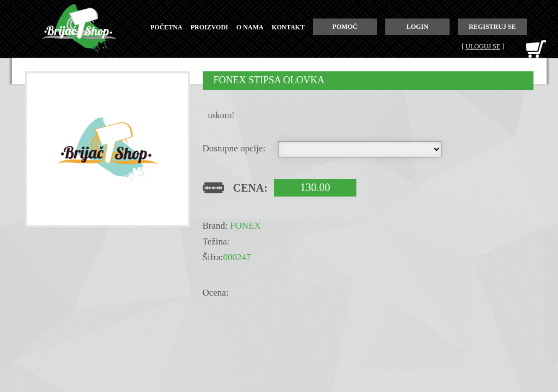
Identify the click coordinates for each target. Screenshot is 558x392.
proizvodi (210, 27)
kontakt (288, 27)
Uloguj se (483, 46)
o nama (250, 27)
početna (166, 27)
